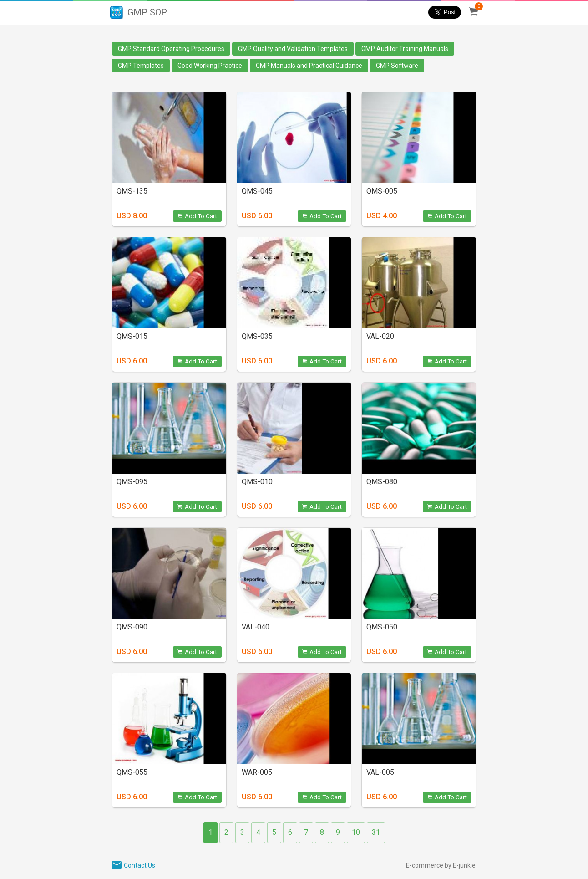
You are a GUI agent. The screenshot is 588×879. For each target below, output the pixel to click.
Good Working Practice (210, 66)
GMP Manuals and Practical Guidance (309, 66)
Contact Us (139, 865)
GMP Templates (141, 66)
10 (356, 832)
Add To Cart (197, 216)
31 (376, 832)
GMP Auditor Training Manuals (405, 49)
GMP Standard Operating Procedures (171, 49)
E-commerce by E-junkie (441, 865)
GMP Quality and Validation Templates (293, 49)
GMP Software (397, 66)
